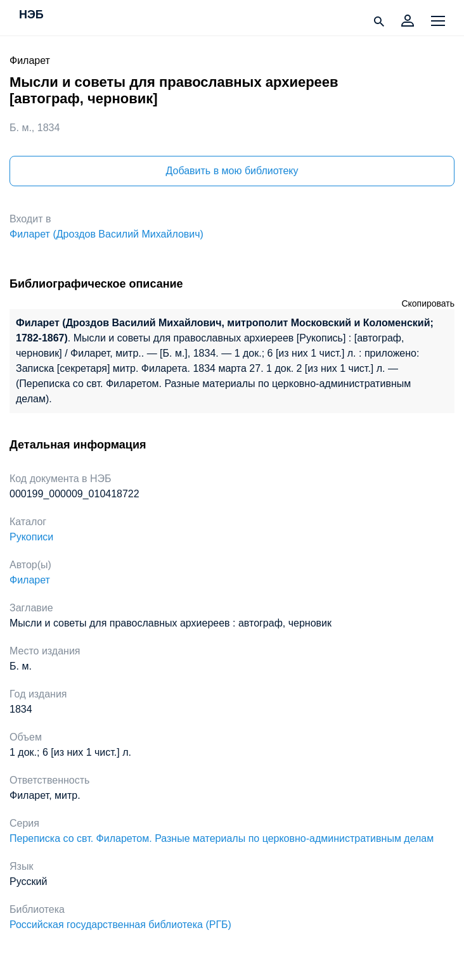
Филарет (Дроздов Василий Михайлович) (106, 234)
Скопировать (428, 303)
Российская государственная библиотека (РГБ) (120, 925)
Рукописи (31, 537)
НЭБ (31, 15)
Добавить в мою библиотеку (232, 171)
